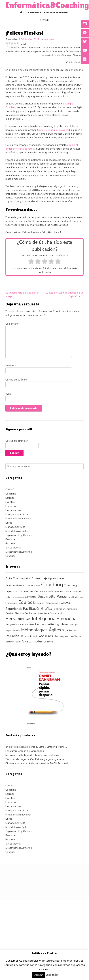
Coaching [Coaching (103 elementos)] (52, 585)
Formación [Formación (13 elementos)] (71, 609)
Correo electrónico (17, 380)
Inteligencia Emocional (18, 519)
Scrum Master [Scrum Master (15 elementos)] (13, 642)
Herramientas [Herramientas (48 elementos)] (18, 619)
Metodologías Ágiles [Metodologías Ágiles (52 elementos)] (41, 630)
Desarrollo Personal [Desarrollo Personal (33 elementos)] (54, 596)
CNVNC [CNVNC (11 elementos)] (30, 586)
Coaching (11, 494)
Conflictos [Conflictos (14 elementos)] (31, 597)
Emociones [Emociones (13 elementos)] (11, 603)
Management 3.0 (15, 527)
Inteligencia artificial (17, 514)
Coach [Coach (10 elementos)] (37, 586)
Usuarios (10, 556)
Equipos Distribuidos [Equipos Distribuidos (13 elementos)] (47, 603)
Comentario (13, 324)
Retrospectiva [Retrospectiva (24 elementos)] (64, 636)
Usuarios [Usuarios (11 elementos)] (48, 642)
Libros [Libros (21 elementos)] (64, 624)
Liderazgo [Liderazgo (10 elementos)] (73, 625)
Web (8, 394)
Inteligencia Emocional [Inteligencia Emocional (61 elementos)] (55, 619)
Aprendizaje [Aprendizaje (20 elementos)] (39, 578)
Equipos (10, 498)
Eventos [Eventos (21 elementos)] (64, 603)
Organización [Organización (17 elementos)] (70, 630)
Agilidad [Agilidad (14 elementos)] (26, 578)
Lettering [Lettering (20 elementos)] (53, 624)
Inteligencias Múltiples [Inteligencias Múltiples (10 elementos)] (16, 625)
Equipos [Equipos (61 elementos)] (27, 602)
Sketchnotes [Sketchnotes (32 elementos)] (33, 641)
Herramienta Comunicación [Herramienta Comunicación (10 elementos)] (50, 613)
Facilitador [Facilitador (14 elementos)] (59, 609)
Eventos (10, 502)
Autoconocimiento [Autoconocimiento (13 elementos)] (15, 586)
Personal (10, 539)
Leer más (52, 975)
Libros (9, 523)
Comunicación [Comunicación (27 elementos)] (28, 591)
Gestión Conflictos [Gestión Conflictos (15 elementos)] (26, 613)
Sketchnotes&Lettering (19, 552)
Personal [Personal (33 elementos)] (13, 636)
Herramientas (13, 510)
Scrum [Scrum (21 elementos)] (79, 636)
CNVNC (10, 490)
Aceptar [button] (39, 975)
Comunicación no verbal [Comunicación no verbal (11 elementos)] (51, 592)
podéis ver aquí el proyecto (53, 130)
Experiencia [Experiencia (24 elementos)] (14, 609)
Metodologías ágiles (17, 531)
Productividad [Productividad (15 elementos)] (29, 636)
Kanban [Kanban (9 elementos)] (31, 625)
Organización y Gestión (19, 535)
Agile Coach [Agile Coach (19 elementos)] (13, 578)
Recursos (11, 543)
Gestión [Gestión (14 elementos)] (10, 613)
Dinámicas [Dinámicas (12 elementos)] (78, 597)
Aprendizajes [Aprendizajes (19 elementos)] (56, 578)
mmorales (49, 39)
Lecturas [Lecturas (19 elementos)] (41, 624)
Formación (11, 506)
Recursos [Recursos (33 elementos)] (45, 636)
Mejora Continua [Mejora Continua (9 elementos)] (13, 631)
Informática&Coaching (47, 5)
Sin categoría (13, 548)
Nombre (11, 366)
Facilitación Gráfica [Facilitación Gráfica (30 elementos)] (38, 609)
